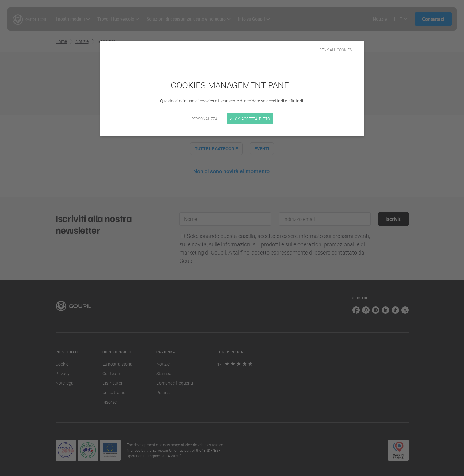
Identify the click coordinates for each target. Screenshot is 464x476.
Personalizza (204, 119)
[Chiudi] (232, 238)
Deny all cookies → (338, 50)
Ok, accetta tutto (250, 119)
